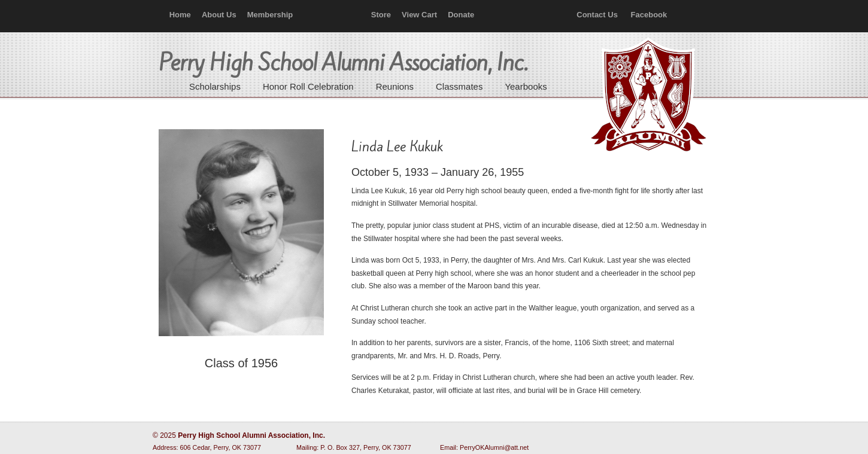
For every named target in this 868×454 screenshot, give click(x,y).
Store (381, 15)
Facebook (649, 15)
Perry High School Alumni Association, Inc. (647, 96)
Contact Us (597, 15)
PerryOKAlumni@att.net (494, 447)
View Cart (419, 15)
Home (180, 15)
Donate (461, 15)
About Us (219, 15)
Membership (270, 15)
